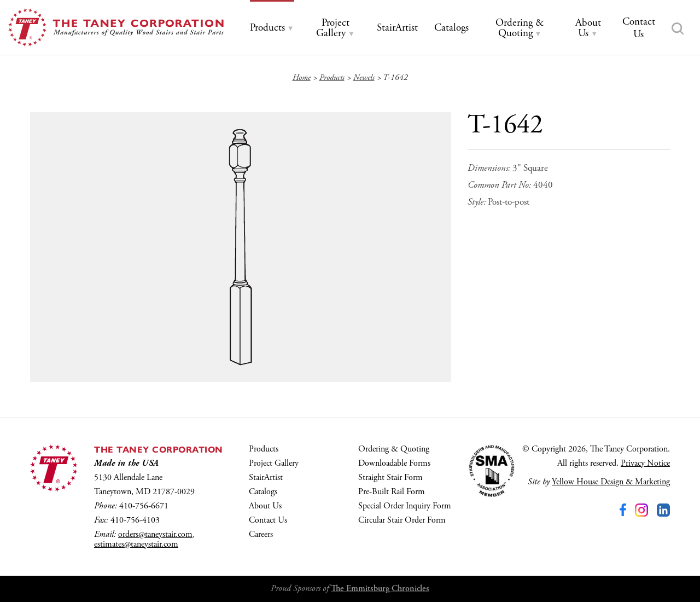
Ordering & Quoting (394, 449)
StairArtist (266, 477)
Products (264, 449)
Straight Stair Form (390, 477)
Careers (261, 534)
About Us (265, 506)
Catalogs (263, 492)
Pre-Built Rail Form (392, 492)
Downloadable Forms (394, 463)
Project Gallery (274, 463)
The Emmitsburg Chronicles (380, 589)
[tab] (272, 28)
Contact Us (268, 520)
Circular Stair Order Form (402, 520)
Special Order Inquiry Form (405, 506)
